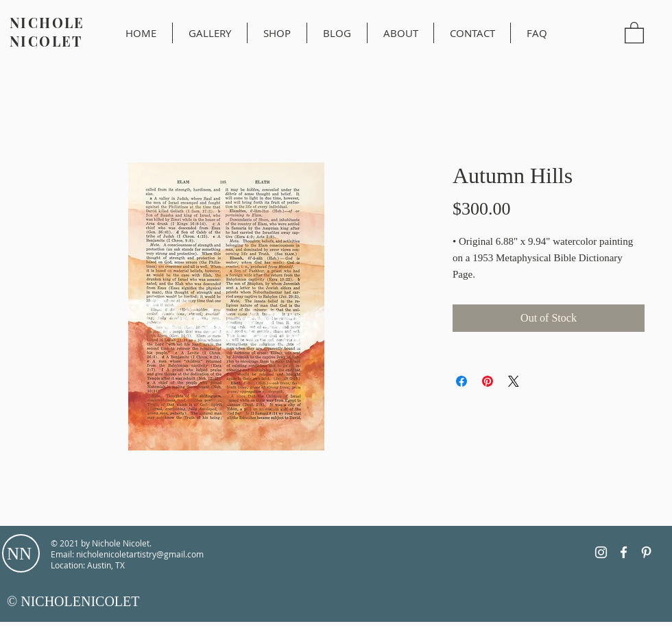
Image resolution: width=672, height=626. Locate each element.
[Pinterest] (646, 552)
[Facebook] (624, 552)
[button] (634, 32)
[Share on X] (514, 381)
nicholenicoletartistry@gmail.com (140, 554)
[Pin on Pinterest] (488, 381)
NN (19, 554)
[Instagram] (601, 552)
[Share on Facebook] (461, 381)
